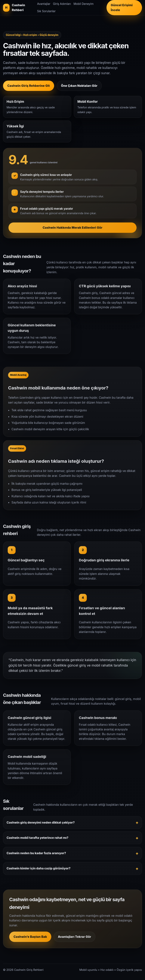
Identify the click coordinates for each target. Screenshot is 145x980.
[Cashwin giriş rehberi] (18, 8)
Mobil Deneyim (83, 4)
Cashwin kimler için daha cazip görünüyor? (39, 871)
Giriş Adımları (62, 4)
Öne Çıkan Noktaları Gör (79, 86)
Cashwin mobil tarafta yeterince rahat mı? (37, 841)
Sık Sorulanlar (46, 11)
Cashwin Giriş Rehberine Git (29, 86)
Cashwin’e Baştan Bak (30, 940)
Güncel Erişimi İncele (122, 8)
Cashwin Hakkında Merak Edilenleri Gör (72, 230)
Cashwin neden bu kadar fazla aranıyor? (36, 856)
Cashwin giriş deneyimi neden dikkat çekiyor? (41, 825)
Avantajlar (44, 4)
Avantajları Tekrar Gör (74, 940)
